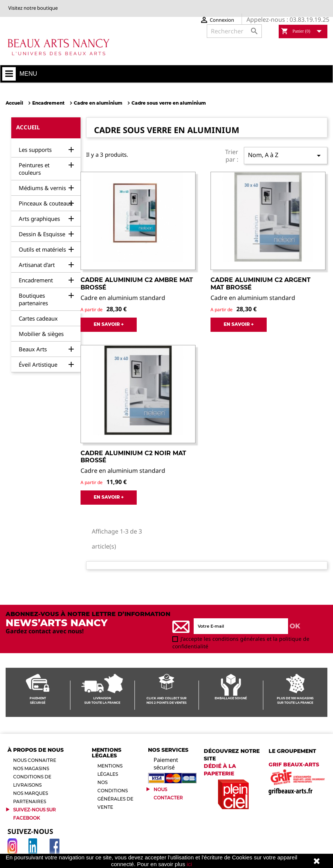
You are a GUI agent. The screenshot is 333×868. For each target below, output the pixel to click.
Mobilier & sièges (41, 334)
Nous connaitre (35, 760)
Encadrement (36, 280)
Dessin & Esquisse (42, 234)
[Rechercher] (234, 31)
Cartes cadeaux (38, 318)
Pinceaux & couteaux (46, 203)
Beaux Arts (33, 349)
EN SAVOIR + (109, 324)
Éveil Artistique (38, 364)
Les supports (35, 150)
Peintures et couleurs (34, 169)
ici (189, 864)
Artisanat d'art (37, 265)
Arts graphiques (39, 219)
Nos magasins (31, 768)
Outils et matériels (42, 249)
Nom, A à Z (286, 155)
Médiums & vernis (42, 188)
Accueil (28, 127)
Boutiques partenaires (33, 299)
